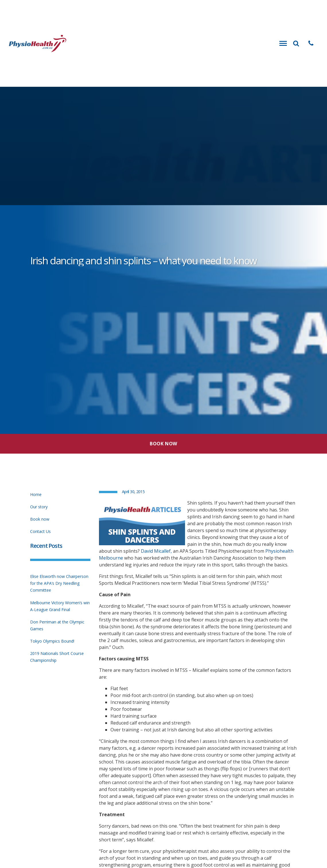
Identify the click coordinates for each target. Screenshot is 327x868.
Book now (40, 519)
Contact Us (40, 531)
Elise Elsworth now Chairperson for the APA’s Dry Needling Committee (59, 583)
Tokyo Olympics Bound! (52, 641)
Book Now (163, 444)
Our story (39, 507)
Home (36, 494)
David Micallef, (156, 551)
